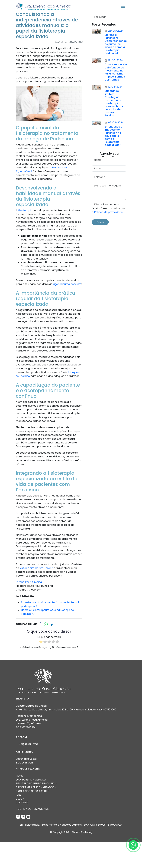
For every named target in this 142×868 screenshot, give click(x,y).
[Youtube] (28, 843)
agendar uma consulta (67, 310)
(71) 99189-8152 (29, 770)
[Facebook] (18, 843)
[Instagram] (23, 843)
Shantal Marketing (82, 858)
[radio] (41, 668)
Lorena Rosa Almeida (29, 608)
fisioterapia (25, 236)
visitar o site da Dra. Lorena (36, 594)
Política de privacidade (108, 238)
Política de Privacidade (32, 835)
